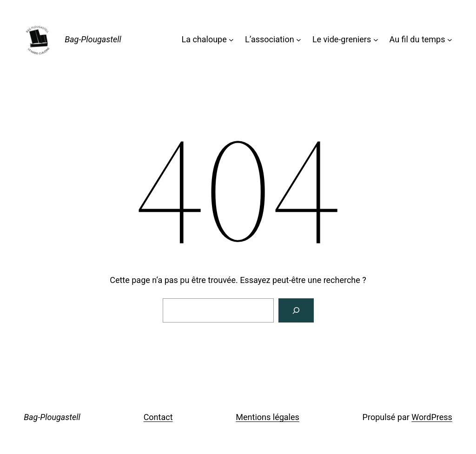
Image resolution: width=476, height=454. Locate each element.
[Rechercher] (296, 310)
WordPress (432, 417)
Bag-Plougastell (93, 39)
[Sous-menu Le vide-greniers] (376, 40)
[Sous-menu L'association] (299, 40)
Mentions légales (267, 417)
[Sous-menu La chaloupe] (231, 40)
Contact (158, 417)
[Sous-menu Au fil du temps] (450, 40)
